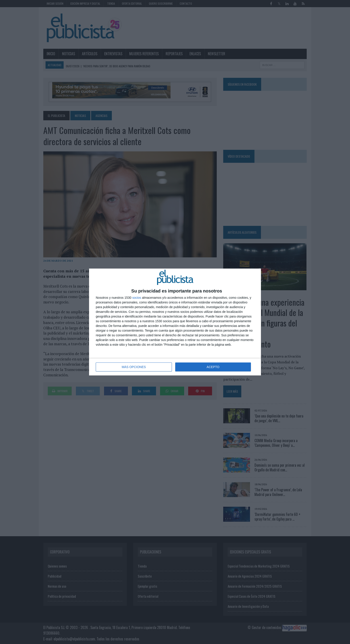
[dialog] (175, 322)
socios (137, 298)
